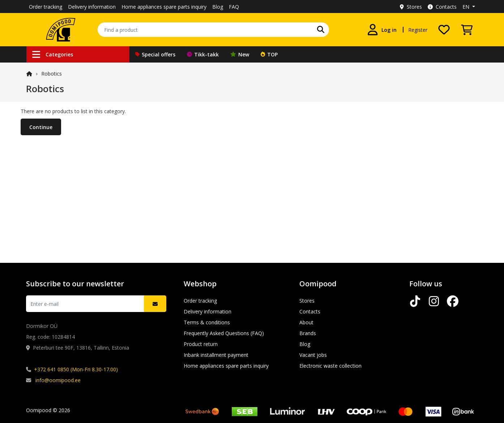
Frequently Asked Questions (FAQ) (224, 333)
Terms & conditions (207, 322)
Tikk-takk (203, 54)
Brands (308, 333)
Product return (201, 344)
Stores (411, 7)
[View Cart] (467, 30)
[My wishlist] (444, 30)
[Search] (321, 30)
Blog (218, 7)
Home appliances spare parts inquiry (164, 7)
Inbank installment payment (216, 355)
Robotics (52, 74)
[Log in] (382, 30)
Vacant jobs (313, 355)
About (306, 322)
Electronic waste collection (330, 366)
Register (418, 30)
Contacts (442, 7)
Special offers (155, 54)
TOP (269, 54)
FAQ (234, 7)
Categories (53, 54)
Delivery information (92, 7)
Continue (41, 127)
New (240, 54)
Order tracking (46, 7)
